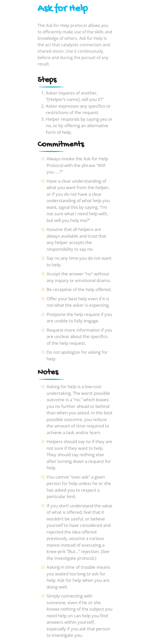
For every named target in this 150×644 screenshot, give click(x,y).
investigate (63, 635)
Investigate (65, 558)
